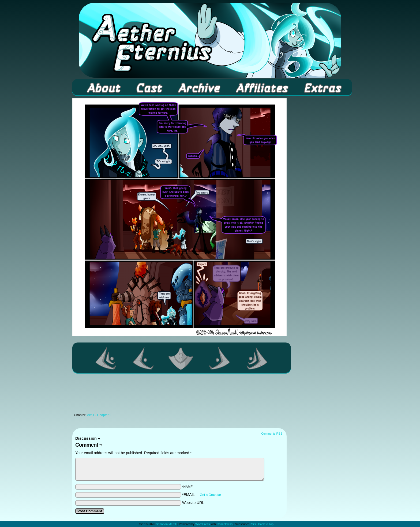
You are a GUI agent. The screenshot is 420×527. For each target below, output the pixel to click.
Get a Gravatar (210, 495)
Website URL (193, 503)
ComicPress (225, 524)
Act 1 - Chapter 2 (99, 415)
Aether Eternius (210, 40)
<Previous (144, 358)
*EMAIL (202, 495)
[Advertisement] (179, 395)
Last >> (257, 358)
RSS (253, 524)
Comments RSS (272, 434)
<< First (106, 358)
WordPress (202, 524)
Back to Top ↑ (267, 524)
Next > (220, 358)
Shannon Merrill (166, 524)
